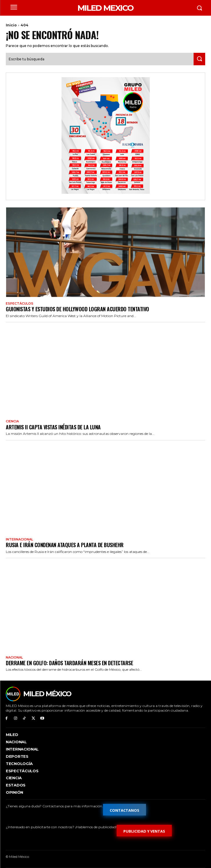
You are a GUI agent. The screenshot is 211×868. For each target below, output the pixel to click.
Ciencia (12, 421)
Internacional (19, 539)
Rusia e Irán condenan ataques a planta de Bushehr (65, 545)
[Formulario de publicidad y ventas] (144, 831)
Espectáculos (20, 304)
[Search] (199, 59)
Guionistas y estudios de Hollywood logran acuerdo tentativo (77, 309)
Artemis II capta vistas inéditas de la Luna (53, 427)
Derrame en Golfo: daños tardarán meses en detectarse (69, 663)
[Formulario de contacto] (125, 810)
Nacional (14, 658)
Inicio (11, 25)
